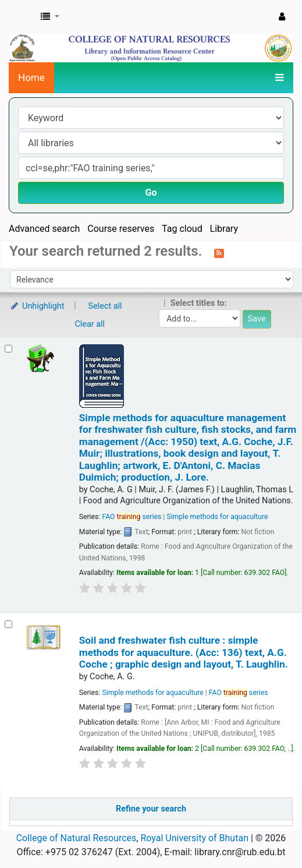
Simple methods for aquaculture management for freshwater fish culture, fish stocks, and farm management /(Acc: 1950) (188, 447)
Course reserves (121, 229)
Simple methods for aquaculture (217, 517)
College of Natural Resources (77, 838)
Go (151, 193)
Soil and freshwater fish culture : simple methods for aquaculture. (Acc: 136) (184, 652)
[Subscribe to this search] (219, 252)
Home (31, 77)
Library (224, 229)
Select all (105, 306)
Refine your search (151, 809)
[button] (50, 17)
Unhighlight (37, 306)
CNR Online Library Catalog (22, 17)
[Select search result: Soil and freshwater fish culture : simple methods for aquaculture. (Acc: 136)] (8, 624)
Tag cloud (182, 229)
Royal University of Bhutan (194, 838)
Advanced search (44, 229)
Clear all (90, 324)
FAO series (132, 517)
